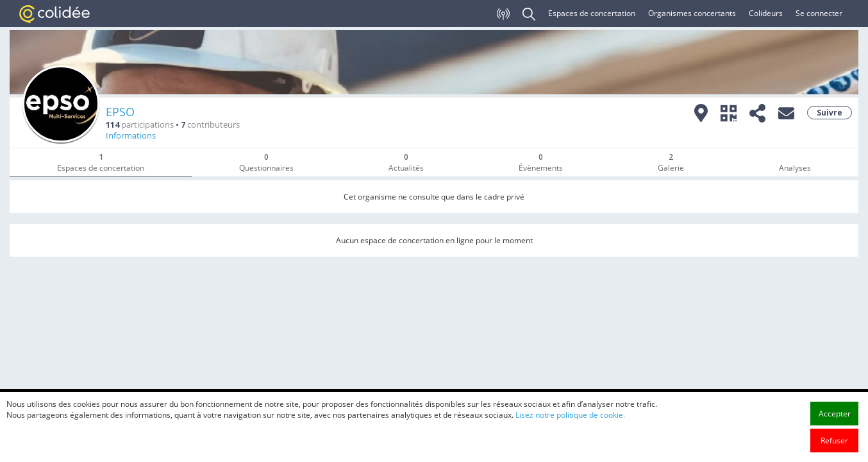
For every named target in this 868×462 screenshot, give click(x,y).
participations (140, 125)
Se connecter (819, 13)
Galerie (671, 162)
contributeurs (210, 125)
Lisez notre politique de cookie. (570, 435)
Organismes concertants (692, 13)
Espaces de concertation (592, 13)
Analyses (795, 168)
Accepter (835, 434)
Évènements (541, 162)
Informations (131, 136)
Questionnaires (266, 162)
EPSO (120, 112)
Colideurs (766, 13)
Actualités (406, 162)
